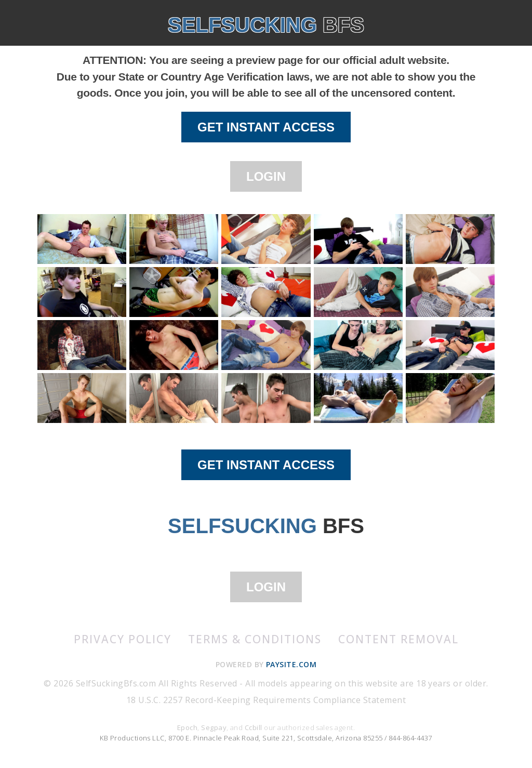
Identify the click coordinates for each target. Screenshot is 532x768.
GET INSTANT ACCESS (266, 127)
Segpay (214, 727)
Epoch (187, 727)
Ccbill (254, 727)
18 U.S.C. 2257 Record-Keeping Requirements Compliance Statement (266, 700)
